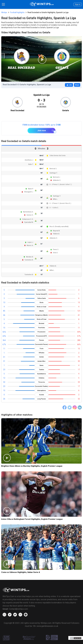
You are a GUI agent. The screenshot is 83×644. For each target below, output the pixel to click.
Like (69, 85)
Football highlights (17, 12)
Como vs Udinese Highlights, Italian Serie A (21, 572)
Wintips (4, 12)
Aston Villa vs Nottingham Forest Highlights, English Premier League (32, 519)
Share (77, 85)
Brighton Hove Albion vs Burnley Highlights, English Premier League (32, 466)
